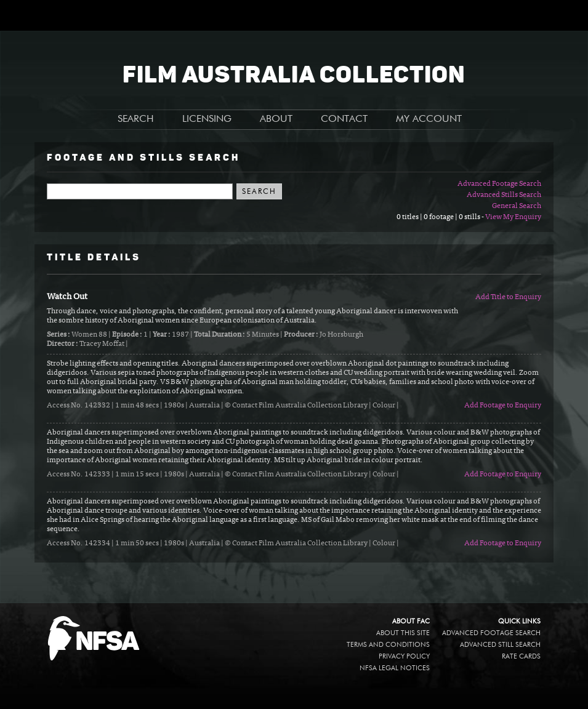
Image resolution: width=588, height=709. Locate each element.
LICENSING (207, 119)
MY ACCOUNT (429, 119)
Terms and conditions (388, 645)
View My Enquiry (513, 217)
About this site (403, 633)
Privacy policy (404, 656)
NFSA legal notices (395, 668)
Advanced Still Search (500, 645)
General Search (517, 206)
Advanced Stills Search (504, 195)
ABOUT (276, 119)
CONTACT (344, 119)
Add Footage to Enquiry (503, 406)
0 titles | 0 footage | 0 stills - (441, 217)
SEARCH (136, 119)
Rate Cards (521, 656)
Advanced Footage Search (499, 184)
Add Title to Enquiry (508, 297)
